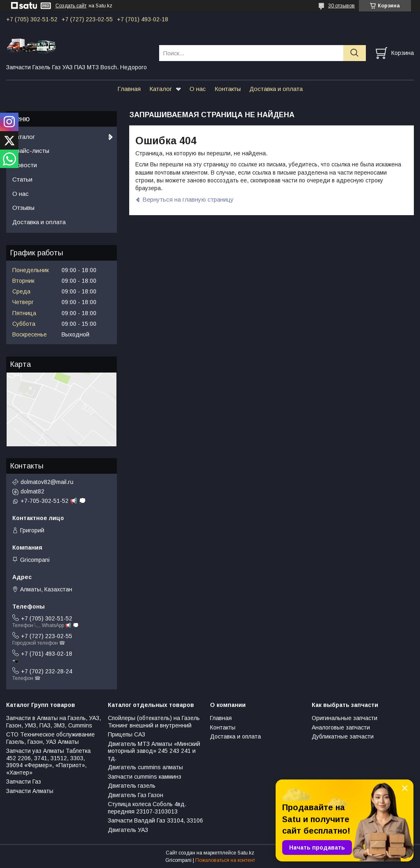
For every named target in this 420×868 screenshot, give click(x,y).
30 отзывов (341, 6)
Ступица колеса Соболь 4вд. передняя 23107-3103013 (147, 808)
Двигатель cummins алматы (145, 767)
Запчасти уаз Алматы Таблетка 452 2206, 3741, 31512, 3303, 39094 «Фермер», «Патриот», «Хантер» (48, 762)
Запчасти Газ (24, 782)
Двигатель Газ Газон (136, 795)
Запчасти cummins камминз (145, 777)
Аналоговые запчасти (341, 727)
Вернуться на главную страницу (188, 199)
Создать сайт (71, 6)
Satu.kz (246, 853)
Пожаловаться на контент (225, 860)
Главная (129, 89)
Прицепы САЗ (127, 734)
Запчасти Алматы (30, 791)
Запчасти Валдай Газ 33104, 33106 (155, 820)
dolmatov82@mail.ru (47, 482)
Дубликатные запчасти (343, 736)
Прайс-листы (31, 151)
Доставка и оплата (276, 89)
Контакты (228, 89)
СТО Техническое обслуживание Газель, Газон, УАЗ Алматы (50, 738)
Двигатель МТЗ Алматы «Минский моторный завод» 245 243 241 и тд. (154, 751)
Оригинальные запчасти (345, 718)
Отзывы (23, 208)
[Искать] (355, 53)
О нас (198, 89)
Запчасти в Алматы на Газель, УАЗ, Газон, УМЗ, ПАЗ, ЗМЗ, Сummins (54, 722)
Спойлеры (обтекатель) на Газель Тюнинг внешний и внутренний (154, 722)
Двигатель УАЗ (128, 830)
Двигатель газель (132, 786)
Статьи (22, 179)
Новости (25, 165)
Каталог (161, 89)
